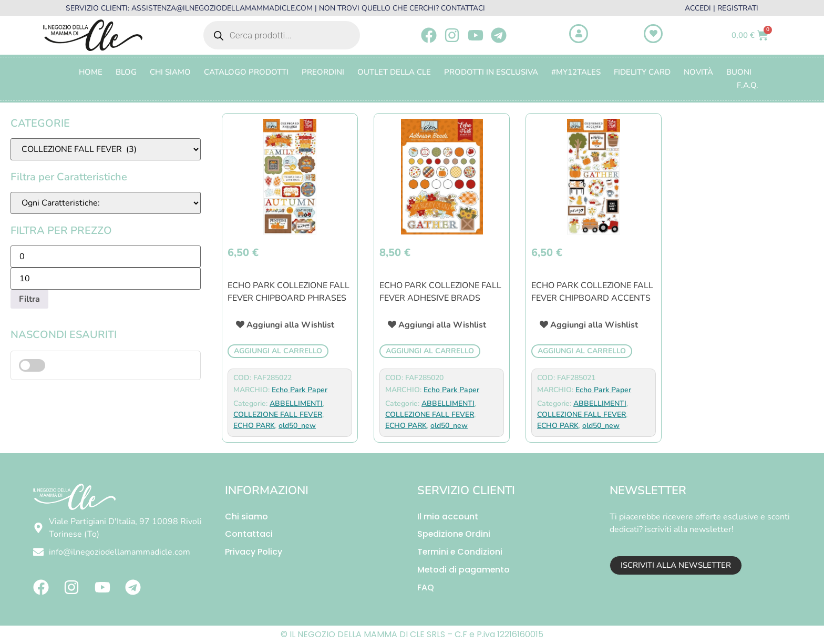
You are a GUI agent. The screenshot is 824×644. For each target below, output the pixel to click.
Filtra (29, 299)
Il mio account (448, 517)
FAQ (426, 588)
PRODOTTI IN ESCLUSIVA (491, 72)
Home (91, 72)
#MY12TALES (576, 72)
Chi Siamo (170, 72)
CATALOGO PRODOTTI (246, 72)
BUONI (739, 72)
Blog (126, 72)
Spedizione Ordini (454, 534)
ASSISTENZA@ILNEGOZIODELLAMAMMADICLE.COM (222, 8)
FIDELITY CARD (642, 72)
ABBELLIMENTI (296, 403)
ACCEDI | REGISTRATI (722, 8)
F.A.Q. (748, 85)
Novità (698, 72)
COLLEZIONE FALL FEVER (278, 415)
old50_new (297, 426)
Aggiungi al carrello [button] (278, 351)
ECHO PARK (254, 426)
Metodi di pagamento (464, 570)
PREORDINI (323, 72)
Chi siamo (246, 517)
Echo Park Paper (300, 390)
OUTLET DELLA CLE (394, 72)
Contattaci (249, 534)
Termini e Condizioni (460, 552)
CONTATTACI (463, 8)
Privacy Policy (254, 552)
